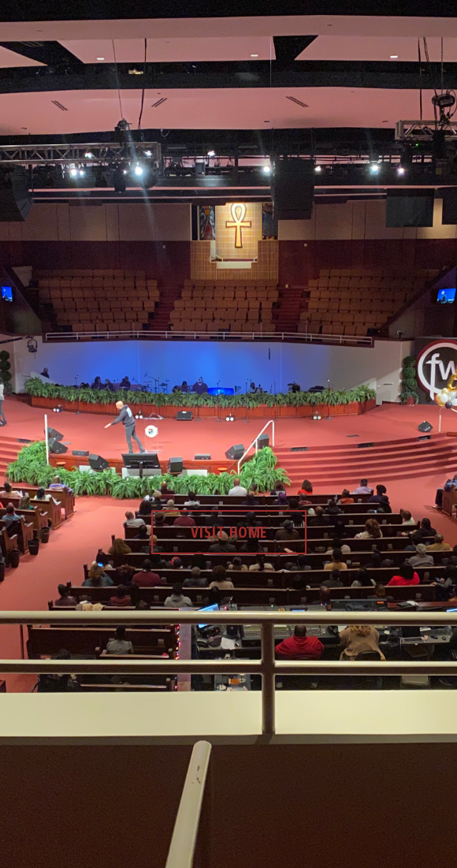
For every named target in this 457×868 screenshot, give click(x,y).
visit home (229, 532)
